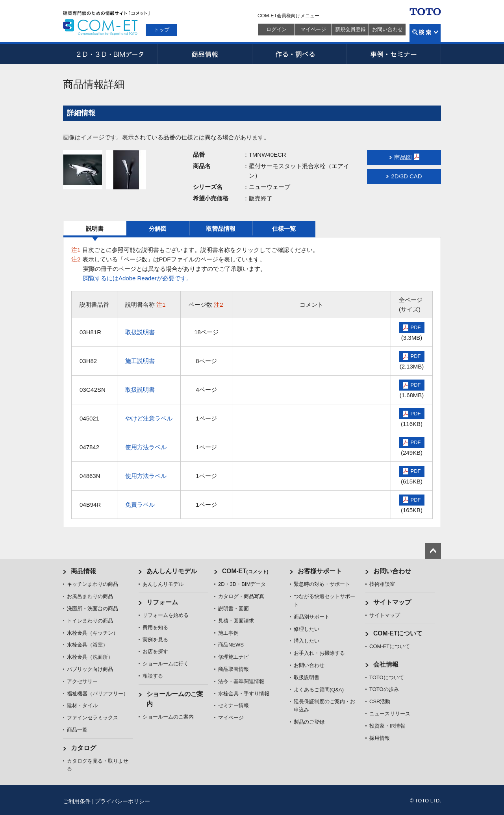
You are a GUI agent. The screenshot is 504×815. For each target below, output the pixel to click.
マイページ (313, 29)
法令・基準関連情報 (241, 681)
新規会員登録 (350, 29)
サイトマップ (392, 602)
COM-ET (245, 571)
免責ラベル (140, 505)
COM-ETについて (398, 633)
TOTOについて (387, 677)
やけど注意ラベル (149, 418)
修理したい (307, 629)
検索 (425, 33)
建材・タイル (82, 705)
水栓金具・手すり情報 (244, 694)
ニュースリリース (390, 714)
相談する (153, 676)
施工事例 (228, 633)
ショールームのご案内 (168, 717)
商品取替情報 (233, 669)
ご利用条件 (77, 801)
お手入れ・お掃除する (319, 653)
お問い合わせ (387, 29)
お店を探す (155, 651)
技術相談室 (382, 584)
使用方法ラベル (146, 447)
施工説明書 (140, 361)
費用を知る (155, 627)
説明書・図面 (233, 608)
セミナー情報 (233, 705)
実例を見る (155, 640)
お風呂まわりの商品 (90, 596)
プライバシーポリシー (122, 801)
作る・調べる (299, 54)
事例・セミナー (394, 54)
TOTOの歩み (384, 689)
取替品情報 (221, 229)
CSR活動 (380, 701)
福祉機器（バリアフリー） (98, 694)
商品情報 (205, 54)
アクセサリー (82, 681)
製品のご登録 (309, 722)
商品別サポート (312, 617)
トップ (162, 30)
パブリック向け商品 (90, 669)
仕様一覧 (284, 229)
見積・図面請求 (236, 621)
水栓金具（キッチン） (93, 633)
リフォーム (162, 602)
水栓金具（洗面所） (90, 657)
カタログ (83, 748)
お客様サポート (320, 571)
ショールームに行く (166, 664)
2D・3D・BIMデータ (110, 54)
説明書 (95, 229)
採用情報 (380, 738)
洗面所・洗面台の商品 (93, 608)
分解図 (158, 229)
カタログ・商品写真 (241, 596)
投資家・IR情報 (387, 726)
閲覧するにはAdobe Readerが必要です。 (138, 278)
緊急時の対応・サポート (322, 584)
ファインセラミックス (93, 718)
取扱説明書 (140, 332)
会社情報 (386, 664)
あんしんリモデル (172, 571)
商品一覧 (77, 730)
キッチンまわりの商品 (93, 584)
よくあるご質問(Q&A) (319, 690)
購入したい (307, 641)
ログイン (276, 29)
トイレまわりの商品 (90, 621)
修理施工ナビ (233, 657)
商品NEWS (231, 645)
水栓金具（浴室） (87, 645)
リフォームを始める (166, 615)
